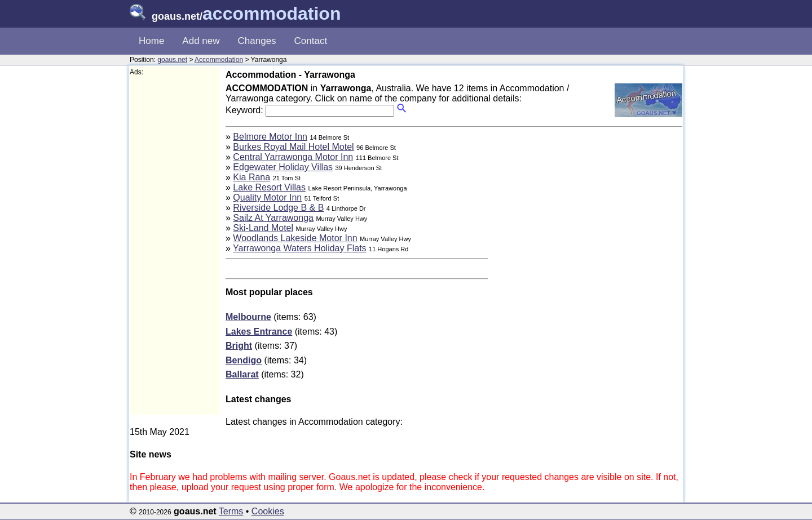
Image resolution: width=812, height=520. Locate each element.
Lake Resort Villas (269, 187)
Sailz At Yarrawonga (273, 218)
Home (151, 41)
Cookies (268, 511)
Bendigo (244, 360)
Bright (239, 346)
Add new (201, 41)
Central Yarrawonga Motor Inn (293, 157)
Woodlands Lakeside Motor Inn (295, 238)
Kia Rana (251, 177)
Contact (311, 41)
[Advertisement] (175, 246)
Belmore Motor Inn (270, 137)
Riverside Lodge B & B (278, 208)
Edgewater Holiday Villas (283, 167)
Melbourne (248, 317)
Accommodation (219, 60)
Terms (231, 511)
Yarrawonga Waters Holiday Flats (300, 248)
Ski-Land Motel (263, 228)
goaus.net (172, 60)
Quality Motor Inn (267, 197)
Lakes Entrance (259, 332)
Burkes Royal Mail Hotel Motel (293, 147)
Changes (257, 41)
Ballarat (242, 374)
